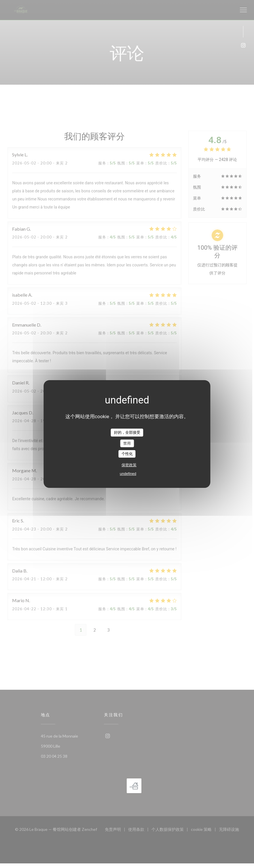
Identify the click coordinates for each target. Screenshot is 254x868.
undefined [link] (128, 474)
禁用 (127, 443)
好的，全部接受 (127, 432)
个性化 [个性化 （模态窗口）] (127, 454)
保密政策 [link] (129, 465)
